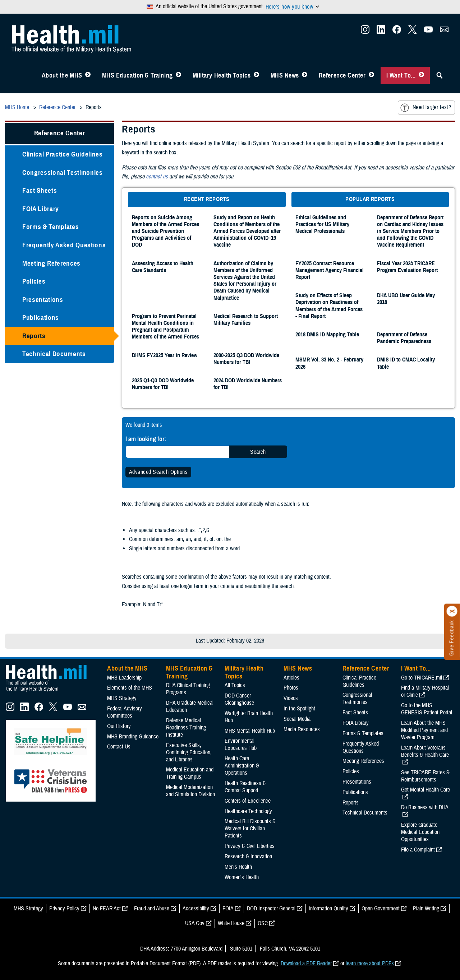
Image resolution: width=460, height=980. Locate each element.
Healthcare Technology (248, 811)
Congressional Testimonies (63, 172)
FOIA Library (41, 209)
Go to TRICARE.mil (422, 678)
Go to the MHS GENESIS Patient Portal (427, 709)
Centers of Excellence (248, 801)
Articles (291, 678)
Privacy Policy (64, 909)
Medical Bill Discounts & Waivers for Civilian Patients (250, 829)
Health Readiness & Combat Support (245, 787)
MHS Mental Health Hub (250, 731)
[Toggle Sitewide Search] (440, 75)
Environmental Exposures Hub (241, 745)
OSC (263, 923)
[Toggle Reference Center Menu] (371, 75)
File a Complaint (418, 850)
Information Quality (328, 909)
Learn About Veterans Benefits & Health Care (425, 751)
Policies (34, 281)
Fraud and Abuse (152, 909)
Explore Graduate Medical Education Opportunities (420, 832)
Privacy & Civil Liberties (250, 846)
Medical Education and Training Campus (190, 773)
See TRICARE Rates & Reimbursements (425, 776)
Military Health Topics (222, 75)
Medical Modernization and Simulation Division (190, 791)
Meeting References (51, 263)
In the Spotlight (299, 709)
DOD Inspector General (271, 909)
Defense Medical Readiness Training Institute (186, 728)
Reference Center (342, 75)
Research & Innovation (248, 857)
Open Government (381, 909)
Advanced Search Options (158, 472)
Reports (34, 336)
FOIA (228, 909)
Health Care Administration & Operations (242, 766)
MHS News (285, 75)
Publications (41, 318)
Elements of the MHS (130, 688)
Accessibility (196, 909)
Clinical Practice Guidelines (63, 154)
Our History (119, 726)
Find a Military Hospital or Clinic (425, 691)
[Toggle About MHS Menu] (88, 75)
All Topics (235, 685)
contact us (157, 177)
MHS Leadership (124, 678)
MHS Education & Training (137, 75)
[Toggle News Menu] (305, 75)
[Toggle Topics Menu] (256, 75)
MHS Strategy (122, 698)
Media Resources (302, 729)
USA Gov (195, 923)
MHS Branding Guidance (133, 737)
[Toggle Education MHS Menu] (178, 75)
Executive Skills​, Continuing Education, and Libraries (189, 752)
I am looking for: (146, 439)
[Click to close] (452, 611)
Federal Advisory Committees (125, 712)
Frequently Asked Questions (64, 245)
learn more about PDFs (370, 963)
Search (258, 452)
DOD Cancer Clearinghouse (239, 699)
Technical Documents (54, 354)
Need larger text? (426, 108)
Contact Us (119, 747)
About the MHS (62, 75)
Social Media (297, 719)
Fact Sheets (40, 190)
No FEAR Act (107, 909)
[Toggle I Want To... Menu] (421, 75)
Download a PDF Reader (306, 963)
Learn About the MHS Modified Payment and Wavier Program (424, 730)
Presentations (43, 300)
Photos (291, 688)
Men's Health (238, 867)
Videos (291, 698)
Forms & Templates (50, 227)
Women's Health (242, 877)
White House (231, 923)
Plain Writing (426, 909)
